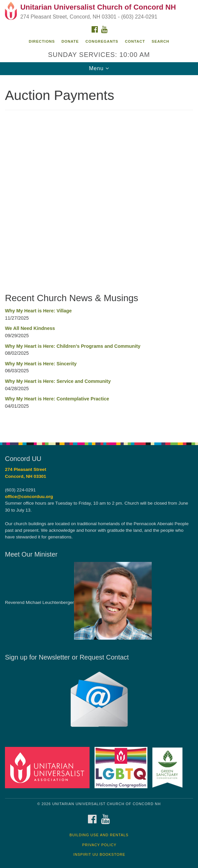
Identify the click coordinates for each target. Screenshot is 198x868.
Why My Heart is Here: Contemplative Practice (57, 399)
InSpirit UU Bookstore (99, 854)
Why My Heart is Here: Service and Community (58, 381)
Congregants (102, 41)
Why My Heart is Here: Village (38, 311)
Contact (135, 41)
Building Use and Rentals (99, 835)
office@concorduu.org (29, 497)
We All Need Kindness (30, 328)
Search (160, 41)
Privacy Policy (99, 845)
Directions (42, 41)
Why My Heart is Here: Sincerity (41, 364)
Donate (70, 41)
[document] (99, 255)
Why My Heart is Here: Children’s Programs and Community (73, 346)
